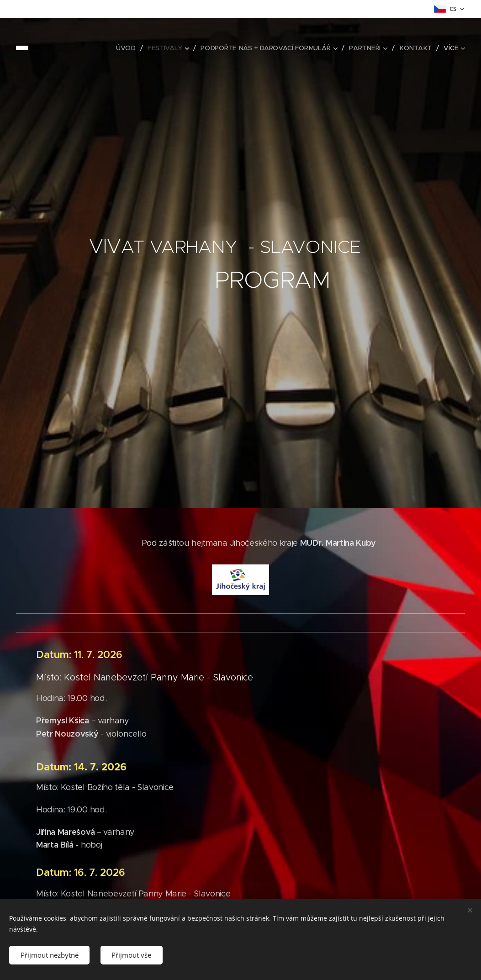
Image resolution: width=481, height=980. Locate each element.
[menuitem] (127, 48)
